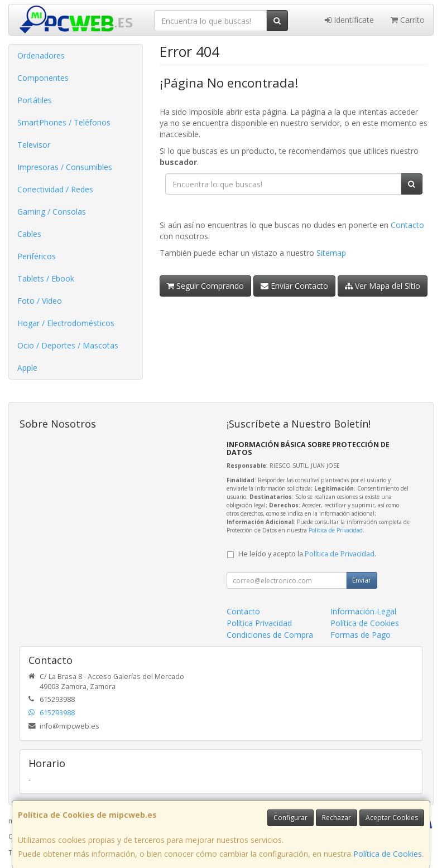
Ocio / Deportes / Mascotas (68, 345)
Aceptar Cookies (392, 818)
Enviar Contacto (294, 286)
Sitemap (331, 253)
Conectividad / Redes (55, 189)
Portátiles (35, 100)
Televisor (34, 145)
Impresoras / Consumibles (65, 167)
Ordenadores (41, 55)
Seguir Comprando (205, 286)
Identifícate (349, 20)
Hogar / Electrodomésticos (66, 323)
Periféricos (37, 256)
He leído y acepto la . (307, 554)
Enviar (362, 580)
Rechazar (337, 818)
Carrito (408, 20)
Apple (27, 368)
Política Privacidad (259, 623)
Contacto (407, 225)
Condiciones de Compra (270, 635)
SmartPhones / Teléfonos (64, 122)
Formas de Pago (361, 635)
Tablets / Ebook (46, 278)
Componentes (43, 78)
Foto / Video (40, 301)
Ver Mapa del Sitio (383, 286)
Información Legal (363, 611)
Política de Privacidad (336, 530)
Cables (29, 234)
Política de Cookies (388, 854)
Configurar (290, 818)
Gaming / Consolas (52, 212)
